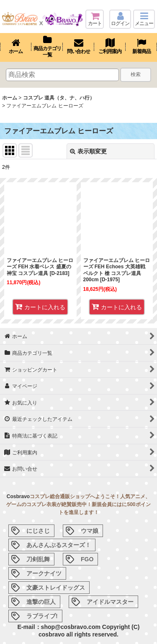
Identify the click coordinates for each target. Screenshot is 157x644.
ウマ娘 (90, 531)
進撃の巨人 (41, 602)
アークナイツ (44, 573)
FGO (87, 559)
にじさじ (38, 531)
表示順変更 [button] (88, 151)
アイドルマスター (110, 602)
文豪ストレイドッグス (56, 588)
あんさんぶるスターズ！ (59, 545)
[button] (144, 19)
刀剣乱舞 (38, 559)
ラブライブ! (42, 616)
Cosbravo (18, 496)
